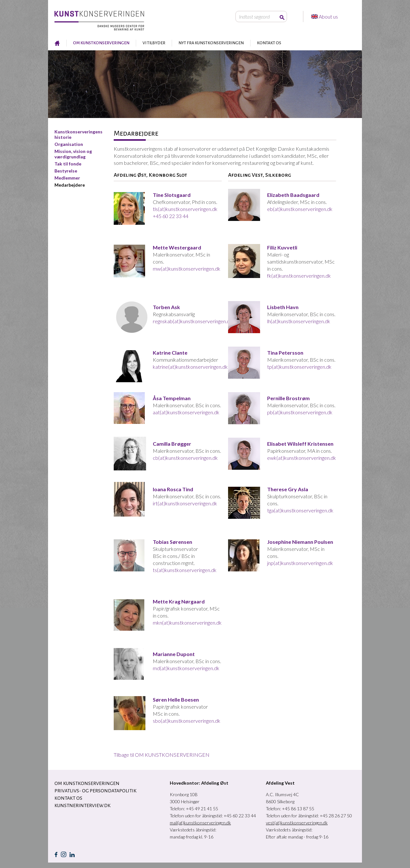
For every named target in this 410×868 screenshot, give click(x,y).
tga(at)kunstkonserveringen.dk (300, 510)
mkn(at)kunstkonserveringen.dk (187, 623)
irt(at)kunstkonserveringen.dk (185, 503)
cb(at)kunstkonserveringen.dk (185, 458)
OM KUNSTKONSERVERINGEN (101, 43)
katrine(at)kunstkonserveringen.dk (190, 367)
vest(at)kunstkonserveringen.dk (297, 823)
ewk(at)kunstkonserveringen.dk (302, 458)
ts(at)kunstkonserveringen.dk (185, 570)
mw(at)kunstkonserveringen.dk (187, 269)
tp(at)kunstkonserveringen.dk (299, 367)
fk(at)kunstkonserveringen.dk (299, 276)
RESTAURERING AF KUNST (57, 43)
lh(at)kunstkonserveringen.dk (299, 321)
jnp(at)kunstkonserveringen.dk (300, 563)
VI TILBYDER (154, 43)
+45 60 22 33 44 (171, 216)
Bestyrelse (66, 171)
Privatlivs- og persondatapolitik (95, 791)
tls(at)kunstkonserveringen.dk (185, 209)
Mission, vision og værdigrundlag (73, 154)
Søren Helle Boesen (176, 699)
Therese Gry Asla (288, 489)
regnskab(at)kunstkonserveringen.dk (193, 321)
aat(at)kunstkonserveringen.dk (186, 412)
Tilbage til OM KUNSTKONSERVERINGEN (162, 755)
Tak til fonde (68, 164)
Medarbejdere (70, 185)
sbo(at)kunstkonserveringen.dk (187, 721)
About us (329, 17)
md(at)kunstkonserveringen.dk (186, 668)
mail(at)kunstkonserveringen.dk (200, 823)
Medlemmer (67, 178)
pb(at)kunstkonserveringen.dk (300, 412)
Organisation (69, 144)
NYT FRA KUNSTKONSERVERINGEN (211, 43)
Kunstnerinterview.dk (82, 805)
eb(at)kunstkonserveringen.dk (300, 209)
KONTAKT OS (269, 43)
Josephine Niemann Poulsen (300, 542)
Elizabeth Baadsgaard (293, 195)
